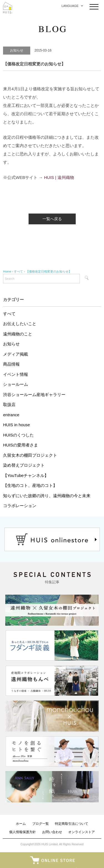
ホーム (21, 824)
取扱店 (9, 405)
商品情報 (11, 364)
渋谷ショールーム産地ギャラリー (34, 395)
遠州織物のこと (18, 334)
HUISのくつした (18, 435)
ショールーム (16, 384)
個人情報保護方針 (22, 832)
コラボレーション (20, 506)
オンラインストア (82, 832)
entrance (11, 415)
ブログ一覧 (40, 824)
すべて (9, 314)
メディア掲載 (16, 354)
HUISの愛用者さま (21, 445)
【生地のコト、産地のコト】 (30, 485)
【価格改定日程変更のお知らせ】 (49, 271)
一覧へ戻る (52, 219)
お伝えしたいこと (20, 324)
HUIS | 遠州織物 (59, 177)
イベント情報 (16, 374)
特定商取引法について (72, 824)
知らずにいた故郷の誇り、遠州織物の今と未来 (47, 496)
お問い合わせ (52, 832)
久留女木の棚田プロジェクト (30, 455)
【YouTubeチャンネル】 (26, 475)
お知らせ (11, 344)
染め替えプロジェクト (24, 465)
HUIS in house (17, 425)
